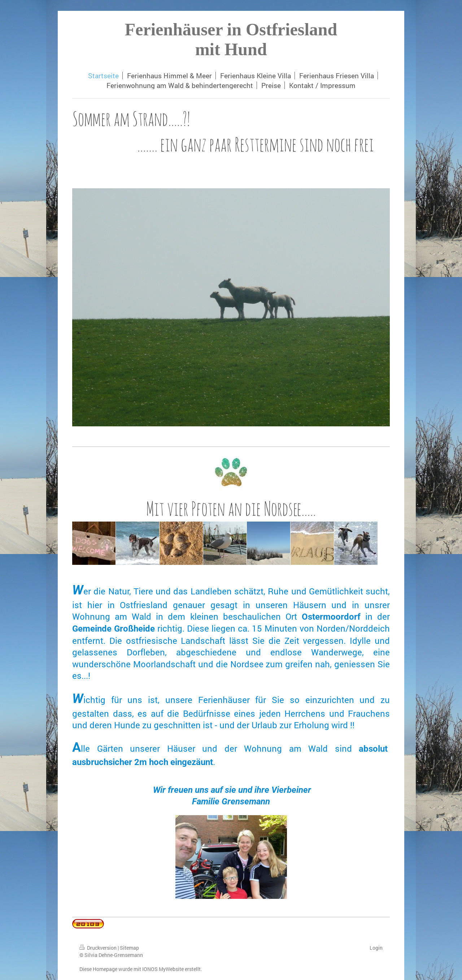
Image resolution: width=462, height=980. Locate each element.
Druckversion (99, 948)
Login (376, 948)
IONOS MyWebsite (163, 969)
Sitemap (129, 948)
